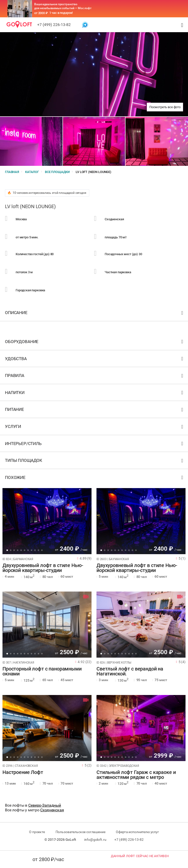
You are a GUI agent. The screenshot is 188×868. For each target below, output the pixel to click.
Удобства (95, 360)
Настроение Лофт (23, 772)
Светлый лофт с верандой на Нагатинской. (130, 671)
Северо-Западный (45, 805)
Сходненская (52, 810)
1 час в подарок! (61, 13)
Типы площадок (95, 461)
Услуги (95, 428)
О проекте (37, 832)
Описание (95, 314)
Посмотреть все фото (165, 107)
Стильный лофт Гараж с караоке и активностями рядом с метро (136, 775)
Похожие (95, 479)
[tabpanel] (47, 521)
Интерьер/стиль (95, 445)
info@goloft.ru (95, 840)
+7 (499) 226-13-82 (54, 25)
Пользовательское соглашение (80, 832)
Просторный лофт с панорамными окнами (42, 671)
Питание (95, 410)
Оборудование (95, 343)
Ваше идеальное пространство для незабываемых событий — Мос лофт (63, 6)
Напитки (95, 394)
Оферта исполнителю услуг (137, 832)
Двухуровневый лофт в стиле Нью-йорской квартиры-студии (43, 568)
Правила (95, 377)
